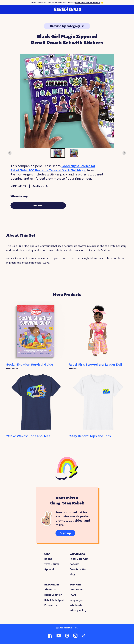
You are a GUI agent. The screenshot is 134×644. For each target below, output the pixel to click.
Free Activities (78, 569)
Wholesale (76, 605)
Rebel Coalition (53, 595)
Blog (72, 574)
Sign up (65, 533)
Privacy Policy (78, 611)
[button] (58, 153)
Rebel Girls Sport (54, 600)
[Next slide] (124, 153)
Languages (76, 600)
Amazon (38, 206)
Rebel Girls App (79, 559)
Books (48, 559)
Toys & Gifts (52, 564)
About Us (50, 590)
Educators (51, 605)
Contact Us (76, 590)
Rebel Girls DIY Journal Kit (88, 3)
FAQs (73, 595)
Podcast (75, 564)
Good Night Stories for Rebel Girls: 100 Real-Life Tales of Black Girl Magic (53, 168)
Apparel (49, 569)
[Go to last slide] (10, 153)
